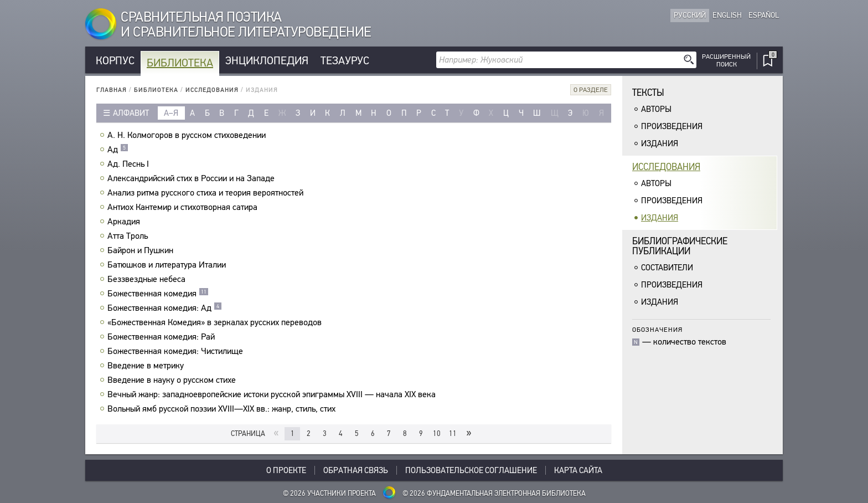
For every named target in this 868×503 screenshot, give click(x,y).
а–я (171, 113)
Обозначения (657, 329)
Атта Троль (129, 236)
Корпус (115, 61)
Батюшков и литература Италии (168, 265)
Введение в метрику (147, 366)
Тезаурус (345, 61)
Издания (660, 143)
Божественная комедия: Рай (162, 337)
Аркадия (125, 222)
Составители (667, 268)
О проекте (286, 470)
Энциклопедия (267, 61)
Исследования (212, 90)
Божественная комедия (158, 294)
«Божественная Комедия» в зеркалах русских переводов (216, 322)
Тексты (648, 93)
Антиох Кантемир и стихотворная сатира (184, 207)
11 (453, 433)
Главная (112, 90)
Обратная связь (356, 470)
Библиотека (180, 63)
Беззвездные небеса (148, 279)
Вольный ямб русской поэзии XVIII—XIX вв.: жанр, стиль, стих (223, 409)
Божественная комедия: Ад (165, 308)
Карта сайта (578, 470)
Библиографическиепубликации (680, 246)
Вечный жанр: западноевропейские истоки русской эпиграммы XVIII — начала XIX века (273, 394)
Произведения (672, 126)
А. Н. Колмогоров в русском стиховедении (188, 135)
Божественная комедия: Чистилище (177, 351)
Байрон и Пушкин (142, 250)
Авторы (656, 109)
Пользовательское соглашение (471, 470)
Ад (118, 150)
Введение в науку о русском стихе (173, 380)
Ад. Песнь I (130, 164)
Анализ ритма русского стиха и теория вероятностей (207, 193)
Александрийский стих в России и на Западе (192, 178)
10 (437, 433)
